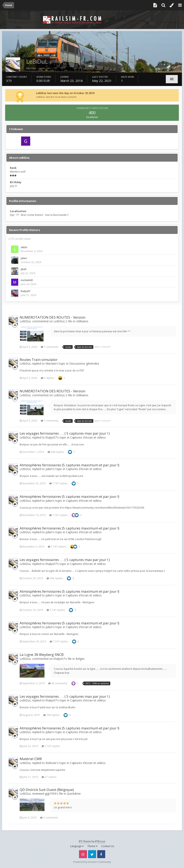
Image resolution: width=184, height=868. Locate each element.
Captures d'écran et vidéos (88, 437)
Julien (24, 258)
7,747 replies (58, 483)
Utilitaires (82, 321)
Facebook (101, 854)
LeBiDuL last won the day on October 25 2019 (65, 93)
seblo (24, 247)
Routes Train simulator (39, 360)
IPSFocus (100, 841)
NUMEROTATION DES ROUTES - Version (52, 317)
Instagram (83, 854)
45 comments (58, 683)
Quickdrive (74, 794)
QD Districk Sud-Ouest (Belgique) (47, 790)
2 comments (49, 818)
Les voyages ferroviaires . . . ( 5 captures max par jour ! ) (65, 433)
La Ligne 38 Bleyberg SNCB (42, 655)
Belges (80, 659)
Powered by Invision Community (92, 862)
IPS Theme (85, 841)
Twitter (92, 854)
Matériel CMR (31, 759)
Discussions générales (84, 363)
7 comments (50, 347)
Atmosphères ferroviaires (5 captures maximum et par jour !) (69, 465)
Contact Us (108, 846)
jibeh (24, 269)
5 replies (47, 378)
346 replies (56, 452)
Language (77, 846)
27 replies (49, 777)
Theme (92, 846)
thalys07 (26, 291)
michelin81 (27, 280)
